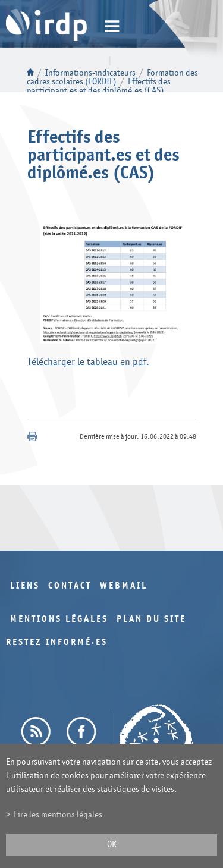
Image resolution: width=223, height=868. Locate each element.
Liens (25, 586)
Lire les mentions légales (58, 815)
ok (112, 845)
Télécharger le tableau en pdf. (88, 362)
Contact (70, 586)
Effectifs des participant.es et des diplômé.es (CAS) (99, 86)
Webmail (124, 586)
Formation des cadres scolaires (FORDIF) (112, 77)
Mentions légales (59, 619)
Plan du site (151, 619)
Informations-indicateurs (90, 73)
